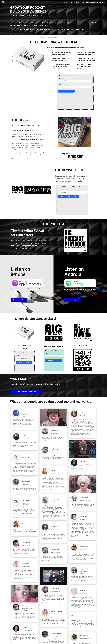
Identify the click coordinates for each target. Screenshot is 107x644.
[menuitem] (66, 2)
